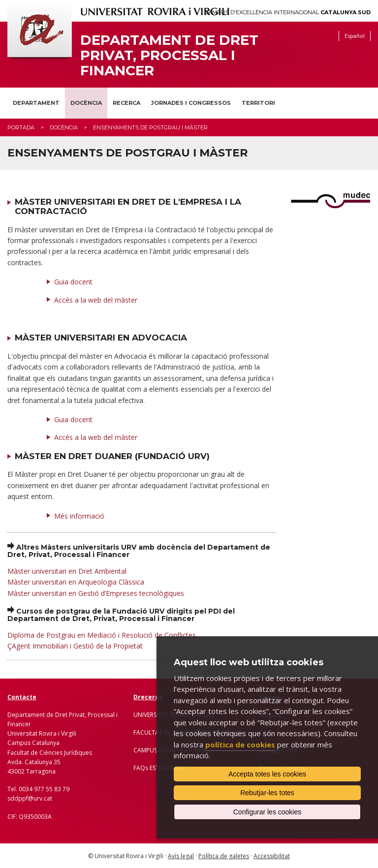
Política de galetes (224, 856)
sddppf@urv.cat (30, 798)
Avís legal (181, 856)
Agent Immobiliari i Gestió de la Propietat (77, 646)
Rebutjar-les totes (267, 793)
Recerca (126, 103)
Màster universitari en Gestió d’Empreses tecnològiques (96, 593)
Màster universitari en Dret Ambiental (67, 571)
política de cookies (240, 744)
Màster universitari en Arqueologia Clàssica (76, 582)
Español (355, 36)
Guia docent (73, 282)
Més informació (79, 516)
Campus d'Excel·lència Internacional (288, 13)
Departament (36, 103)
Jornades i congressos (191, 103)
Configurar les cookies (268, 812)
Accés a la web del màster (96, 300)
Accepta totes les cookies (267, 774)
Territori (258, 103)
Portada (21, 127)
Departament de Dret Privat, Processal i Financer (169, 55)
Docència (86, 103)
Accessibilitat (272, 856)
